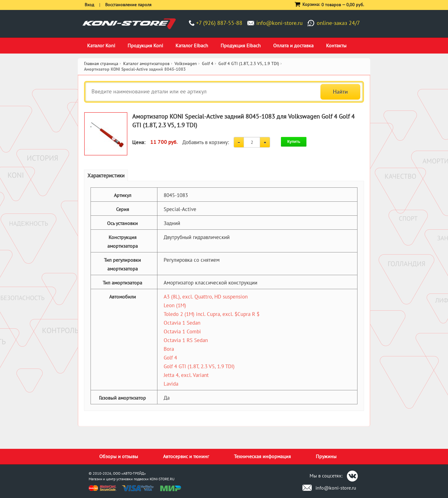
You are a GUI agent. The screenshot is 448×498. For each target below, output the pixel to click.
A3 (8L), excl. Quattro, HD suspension (206, 297)
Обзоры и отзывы (119, 456)
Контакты (336, 45)
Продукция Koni (145, 45)
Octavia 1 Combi (182, 331)
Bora (169, 349)
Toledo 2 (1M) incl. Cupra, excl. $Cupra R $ (212, 314)
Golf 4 (170, 358)
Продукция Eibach (241, 45)
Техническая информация (262, 456)
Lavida (171, 384)
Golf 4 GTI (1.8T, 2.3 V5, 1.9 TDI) (199, 366)
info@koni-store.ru (280, 23)
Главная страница (101, 63)
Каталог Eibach (192, 45)
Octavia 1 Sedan (182, 323)
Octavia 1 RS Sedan (186, 340)
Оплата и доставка (293, 45)
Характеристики (106, 176)
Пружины (326, 456)
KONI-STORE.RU (162, 479)
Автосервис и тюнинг (186, 456)
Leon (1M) (175, 305)
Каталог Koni (101, 45)
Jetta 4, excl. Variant (186, 375)
